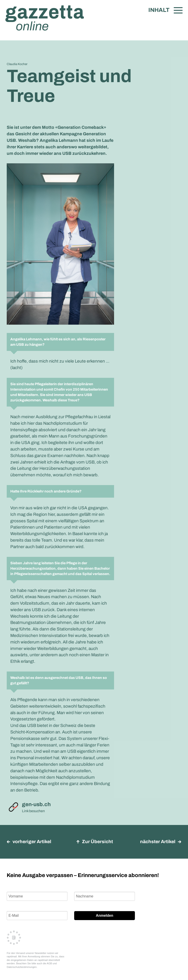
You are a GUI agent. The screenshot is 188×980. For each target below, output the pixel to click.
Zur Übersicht (95, 842)
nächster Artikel (161, 842)
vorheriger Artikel (29, 842)
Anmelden (105, 915)
